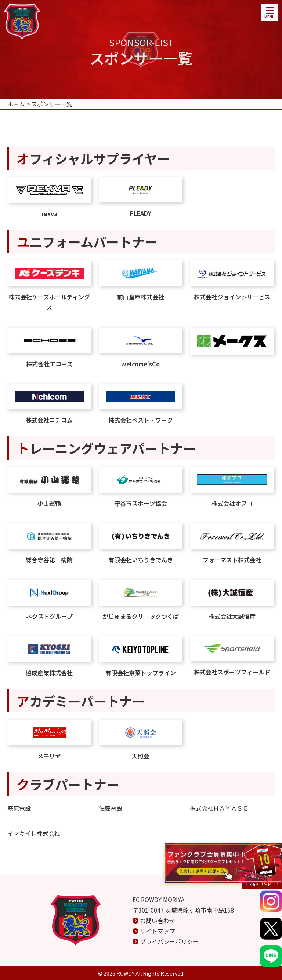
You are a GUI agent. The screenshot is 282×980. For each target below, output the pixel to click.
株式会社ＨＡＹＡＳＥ (219, 808)
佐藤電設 (111, 808)
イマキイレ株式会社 (34, 833)
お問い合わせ (158, 921)
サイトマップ (158, 931)
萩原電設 (19, 808)
